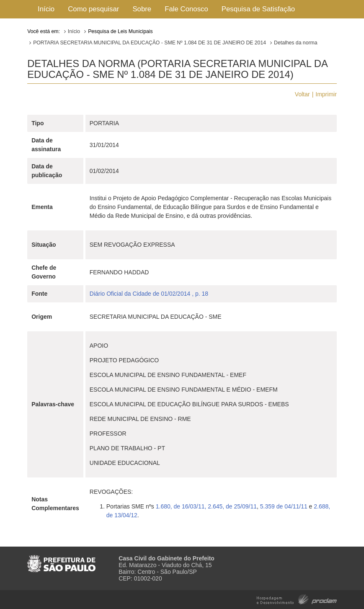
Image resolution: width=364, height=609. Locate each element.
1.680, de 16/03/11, (181, 506)
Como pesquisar (93, 9)
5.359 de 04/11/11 (284, 506)
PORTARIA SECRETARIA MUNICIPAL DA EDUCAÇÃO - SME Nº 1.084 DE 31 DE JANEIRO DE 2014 (150, 43)
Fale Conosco (186, 9)
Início (46, 9)
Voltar (302, 94)
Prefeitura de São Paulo (61, 560)
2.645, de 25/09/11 (232, 506)
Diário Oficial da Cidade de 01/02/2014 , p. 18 (149, 294)
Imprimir (326, 94)
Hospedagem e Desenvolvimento (297, 599)
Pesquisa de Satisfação (258, 9)
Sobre (142, 9)
